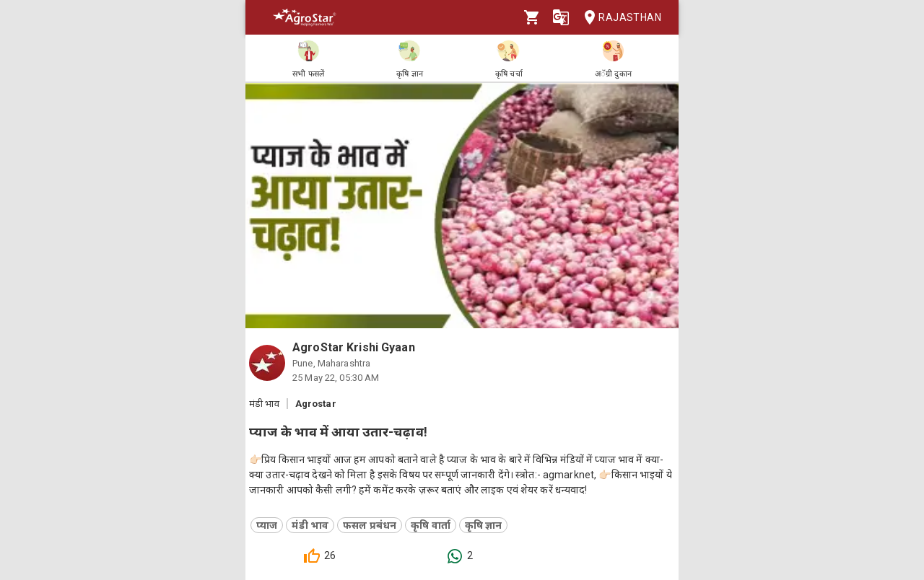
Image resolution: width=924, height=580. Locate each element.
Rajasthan (618, 18)
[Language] (561, 17)
